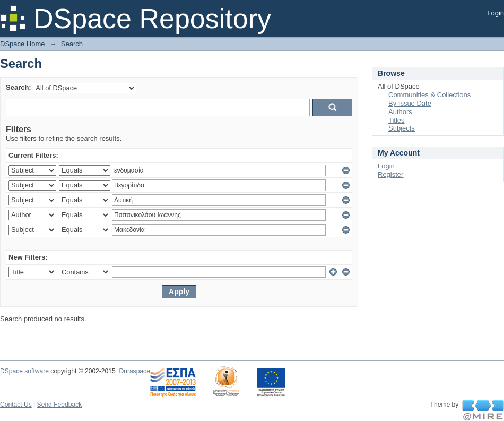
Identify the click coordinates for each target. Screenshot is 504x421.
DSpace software (24, 371)
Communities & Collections (429, 95)
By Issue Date (410, 103)
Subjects (402, 128)
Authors (400, 112)
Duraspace (134, 371)
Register (390, 174)
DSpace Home (23, 44)
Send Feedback (60, 405)
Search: (19, 87)
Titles (397, 120)
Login (496, 13)
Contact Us (16, 405)
